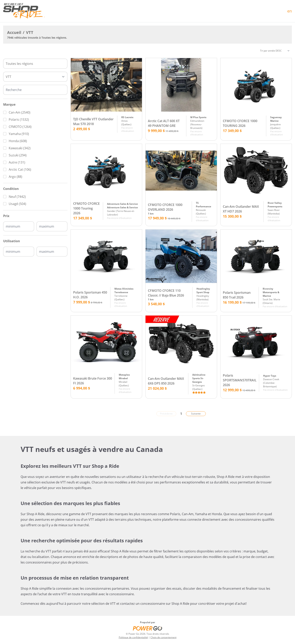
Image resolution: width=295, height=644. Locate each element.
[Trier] (275, 51)
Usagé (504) (17, 204)
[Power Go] (147, 628)
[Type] (35, 77)
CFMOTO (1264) (20, 127)
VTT (30, 32)
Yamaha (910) (19, 134)
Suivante (196, 414)
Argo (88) (15, 177)
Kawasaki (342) (20, 148)
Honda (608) (18, 141)
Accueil (14, 32)
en (290, 11)
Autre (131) (17, 162)
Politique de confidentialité (133, 637)
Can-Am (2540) (20, 112)
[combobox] (35, 64)
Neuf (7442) (17, 197)
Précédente (166, 414)
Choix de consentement (163, 637)
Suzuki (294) (18, 155)
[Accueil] (24, 11)
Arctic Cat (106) (20, 169)
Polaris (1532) (19, 120)
